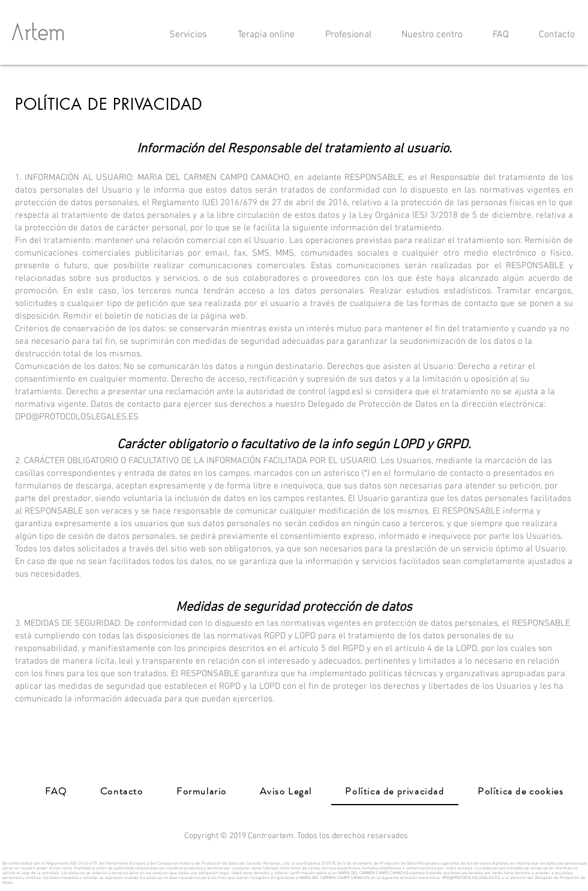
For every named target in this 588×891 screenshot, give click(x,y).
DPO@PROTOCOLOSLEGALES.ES (471, 878)
